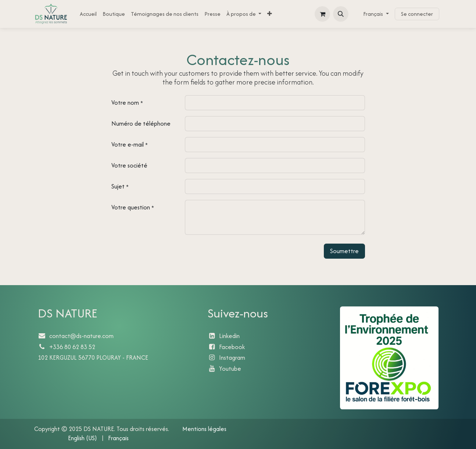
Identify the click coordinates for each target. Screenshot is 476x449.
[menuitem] (88, 14)
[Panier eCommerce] (322, 14)
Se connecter (417, 14)
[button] (341, 14)
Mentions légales (205, 429)
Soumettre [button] (344, 251)
